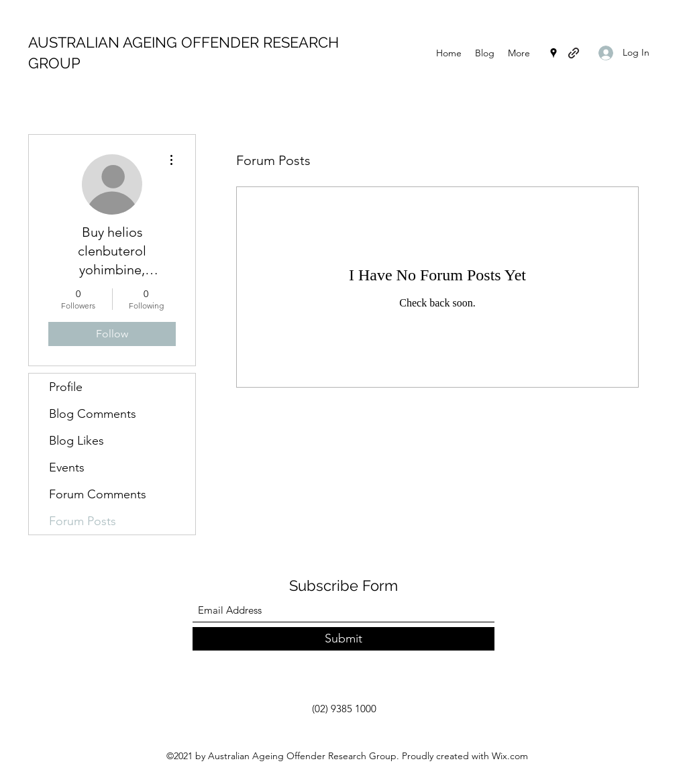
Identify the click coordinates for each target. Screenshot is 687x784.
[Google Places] (553, 53)
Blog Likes (76, 441)
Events (67, 467)
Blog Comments (93, 414)
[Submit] (343, 639)
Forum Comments (98, 494)
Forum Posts (83, 521)
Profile (66, 387)
